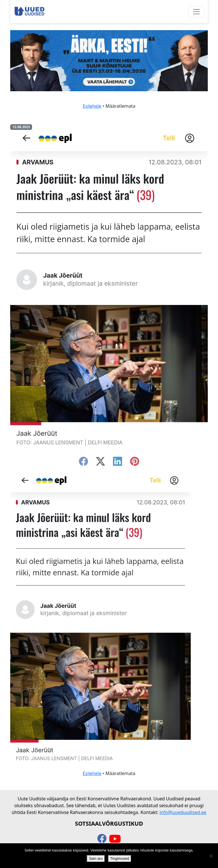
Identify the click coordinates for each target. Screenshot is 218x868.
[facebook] (83, 463)
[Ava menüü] (196, 12)
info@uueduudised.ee (183, 812)
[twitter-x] (100, 463)
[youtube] (115, 839)
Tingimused (120, 858)
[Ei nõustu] (211, 856)
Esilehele (92, 106)
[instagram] (135, 463)
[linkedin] (118, 463)
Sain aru (96, 858)
